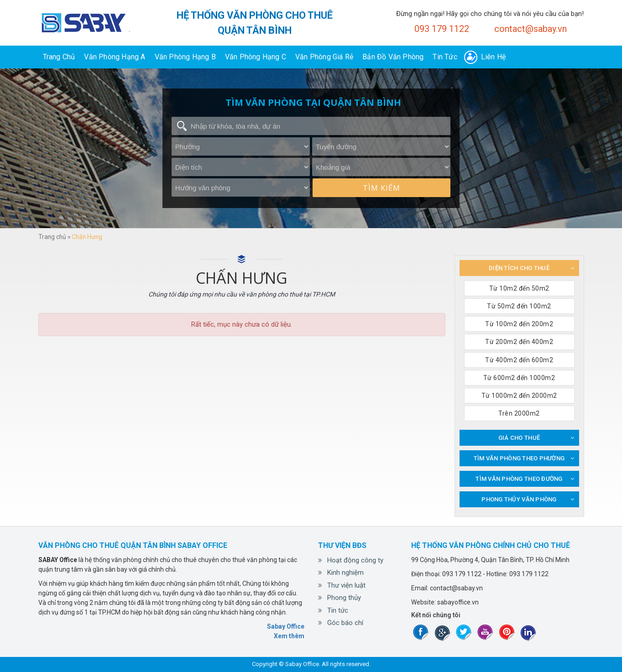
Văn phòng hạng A (115, 57)
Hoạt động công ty (355, 560)
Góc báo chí (345, 623)
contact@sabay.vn (531, 29)
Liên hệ (493, 57)
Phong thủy (344, 598)
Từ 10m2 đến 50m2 (519, 288)
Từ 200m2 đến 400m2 (519, 342)
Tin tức (445, 57)
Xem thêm (289, 636)
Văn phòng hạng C (256, 57)
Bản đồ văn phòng (393, 57)
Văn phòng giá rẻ (324, 57)
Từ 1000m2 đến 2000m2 (519, 396)
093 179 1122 (442, 29)
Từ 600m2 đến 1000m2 (519, 378)
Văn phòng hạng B (185, 57)
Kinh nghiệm (345, 573)
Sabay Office (286, 626)
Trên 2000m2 (519, 413)
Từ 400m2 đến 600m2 (519, 360)
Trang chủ (59, 57)
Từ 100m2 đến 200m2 (519, 324)
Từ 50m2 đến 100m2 (519, 306)
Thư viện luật (346, 585)
